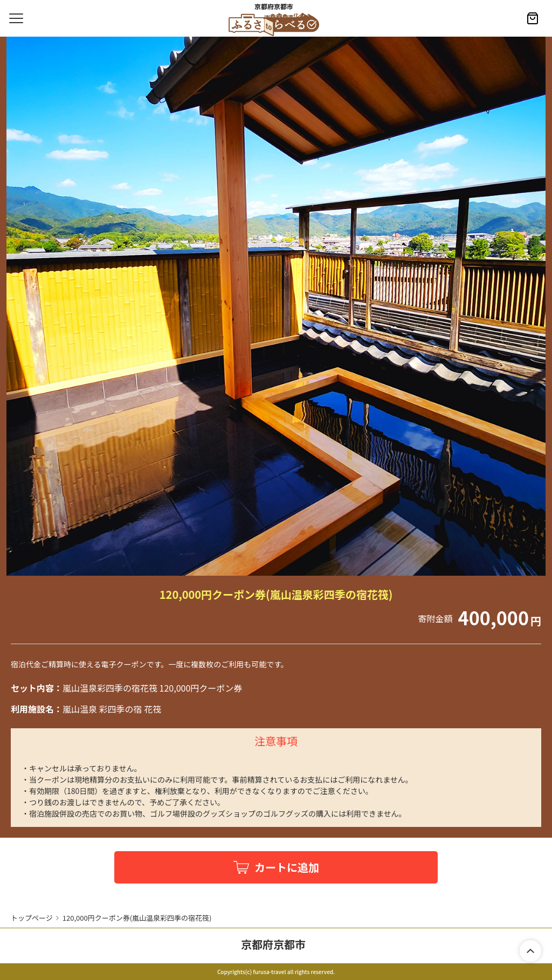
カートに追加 (287, 867)
